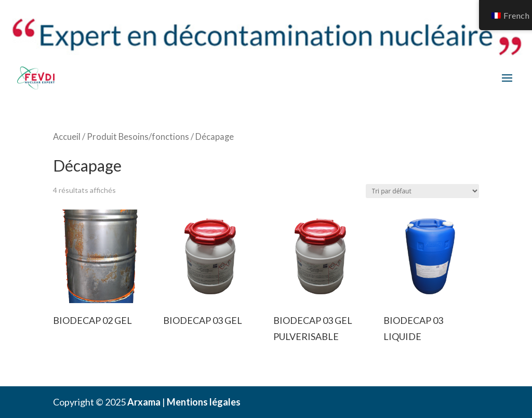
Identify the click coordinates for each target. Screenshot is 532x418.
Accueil (67, 137)
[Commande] (422, 191)
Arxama (144, 402)
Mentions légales (204, 402)
